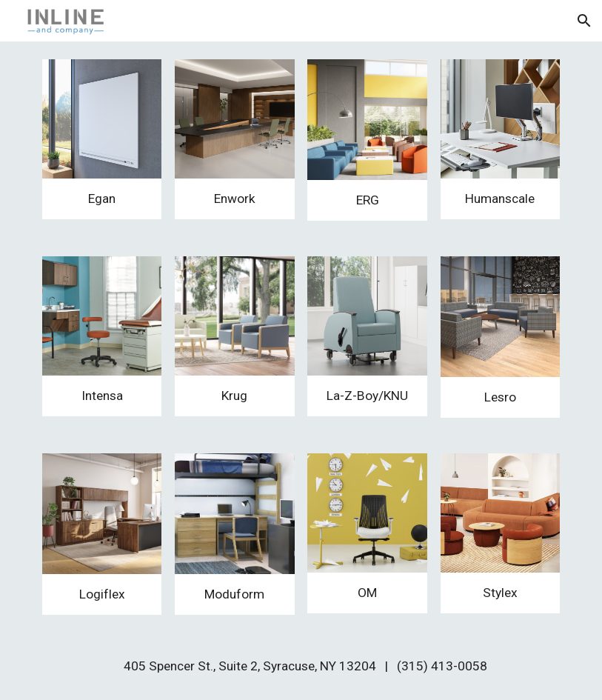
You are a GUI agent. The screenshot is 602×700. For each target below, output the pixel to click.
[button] (584, 21)
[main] (102, 199)
